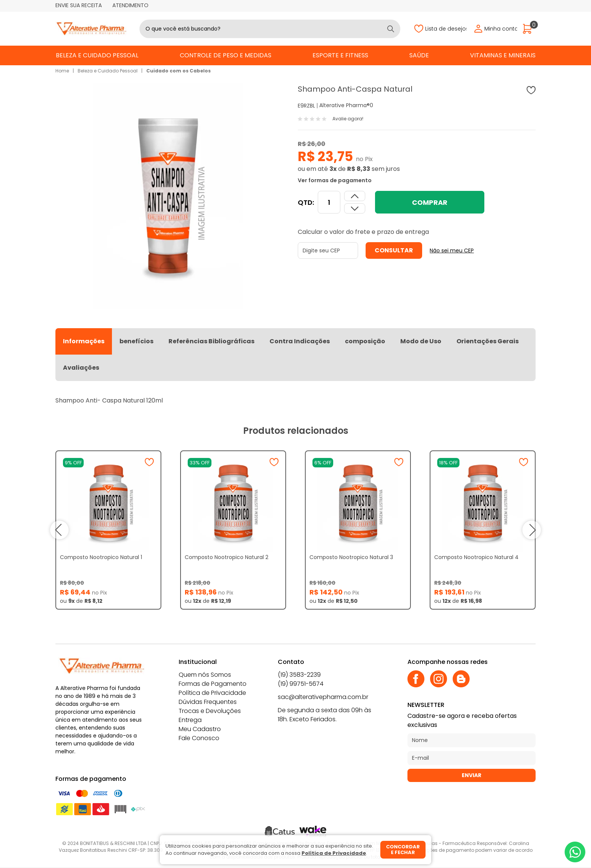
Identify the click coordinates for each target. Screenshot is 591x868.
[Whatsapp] (575, 852)
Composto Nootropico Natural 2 (227, 557)
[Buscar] (391, 29)
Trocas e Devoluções (210, 711)
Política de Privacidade (212, 693)
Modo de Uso (421, 341)
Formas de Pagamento (213, 684)
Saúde (419, 55)
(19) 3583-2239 (299, 675)
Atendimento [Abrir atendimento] (130, 5)
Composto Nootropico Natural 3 (351, 557)
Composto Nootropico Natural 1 (101, 557)
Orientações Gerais (488, 341)
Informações (84, 341)
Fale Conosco (199, 738)
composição (365, 341)
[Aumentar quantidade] (355, 208)
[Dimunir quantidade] (355, 196)
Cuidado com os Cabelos (178, 71)
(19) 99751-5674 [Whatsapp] (301, 684)
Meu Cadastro (200, 729)
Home (62, 71)
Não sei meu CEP (452, 250)
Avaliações (81, 368)
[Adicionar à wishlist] (531, 90)
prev (59, 530)
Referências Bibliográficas (211, 341)
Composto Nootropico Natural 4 (476, 557)
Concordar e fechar (403, 850)
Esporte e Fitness (340, 55)
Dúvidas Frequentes (208, 702)
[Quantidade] (329, 202)
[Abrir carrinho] (529, 29)
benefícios (136, 341)
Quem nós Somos (205, 675)
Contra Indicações (300, 341)
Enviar (472, 775)
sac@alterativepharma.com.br (323, 697)
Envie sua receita (79, 5)
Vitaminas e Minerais (503, 55)
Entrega (190, 720)
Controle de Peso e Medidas (226, 55)
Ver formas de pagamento (335, 180)
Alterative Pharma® (344, 105)
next (532, 530)
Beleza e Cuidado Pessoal (97, 55)
